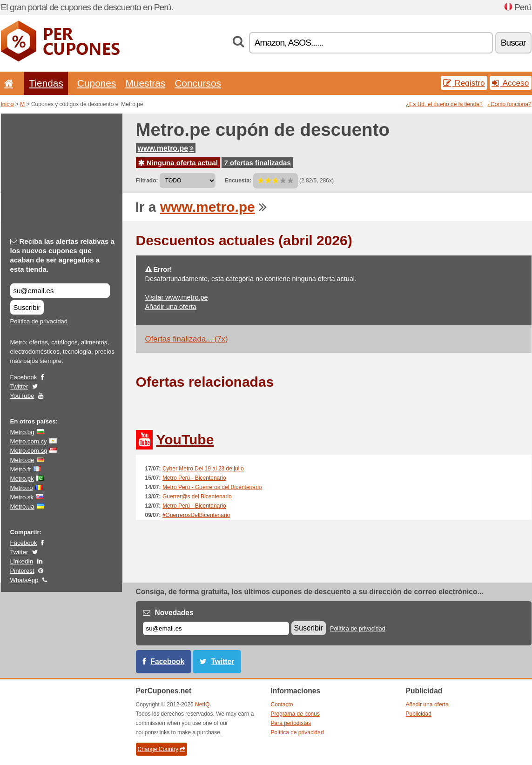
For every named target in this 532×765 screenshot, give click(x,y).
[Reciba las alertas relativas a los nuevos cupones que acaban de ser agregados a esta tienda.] (60, 291)
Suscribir (27, 307)
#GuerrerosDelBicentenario (196, 515)
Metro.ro (22, 488)
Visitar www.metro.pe (177, 297)
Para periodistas (291, 723)
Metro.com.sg (29, 451)
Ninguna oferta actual (178, 163)
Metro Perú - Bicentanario (194, 506)
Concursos (198, 83)
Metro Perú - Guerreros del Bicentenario (212, 487)
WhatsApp (24, 580)
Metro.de (22, 460)
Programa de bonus (295, 714)
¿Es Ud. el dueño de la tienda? (444, 104)
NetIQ (202, 705)
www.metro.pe (166, 148)
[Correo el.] (216, 628)
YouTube (22, 396)
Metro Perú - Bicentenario (194, 478)
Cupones (97, 83)
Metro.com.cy (29, 441)
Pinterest (22, 571)
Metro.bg (22, 432)
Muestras (145, 83)
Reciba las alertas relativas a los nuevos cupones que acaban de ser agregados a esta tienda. (62, 255)
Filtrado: (147, 181)
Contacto (282, 705)
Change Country (162, 749)
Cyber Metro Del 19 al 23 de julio (203, 469)
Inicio (7, 104)
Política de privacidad (39, 321)
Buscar (513, 43)
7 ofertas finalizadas (257, 163)
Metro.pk (22, 479)
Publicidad (419, 714)
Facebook (24, 377)
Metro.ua (22, 507)
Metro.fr (21, 469)
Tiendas (46, 83)
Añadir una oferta (171, 307)
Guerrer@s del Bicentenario (197, 497)
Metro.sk (22, 497)
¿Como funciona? (509, 104)
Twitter (19, 386)
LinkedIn (22, 561)
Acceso (511, 83)
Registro (464, 83)
